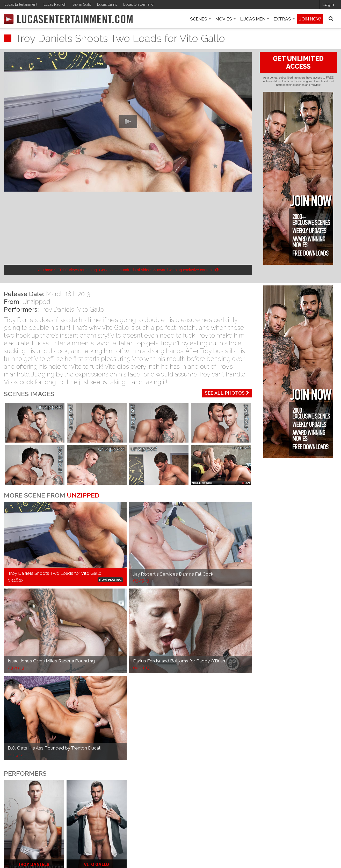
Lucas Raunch (55, 4)
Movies (226, 19)
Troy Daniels (57, 309)
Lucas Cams (107, 4)
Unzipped (36, 302)
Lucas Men (255, 19)
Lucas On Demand (138, 4)
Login (328, 4)
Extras (284, 19)
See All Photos (227, 393)
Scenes (200, 19)
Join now (310, 19)
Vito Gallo (91, 309)
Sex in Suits (82, 4)
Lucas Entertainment (21, 4)
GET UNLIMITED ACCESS (298, 62)
